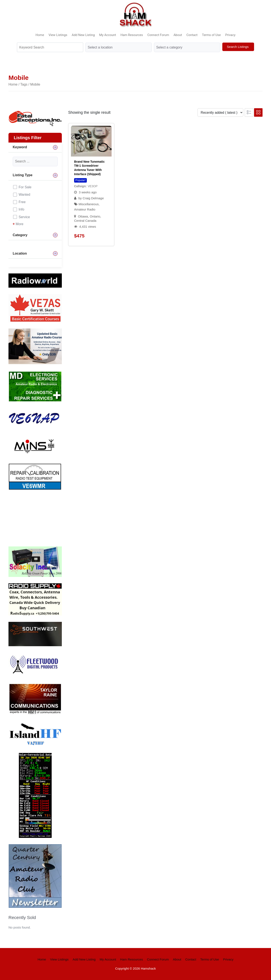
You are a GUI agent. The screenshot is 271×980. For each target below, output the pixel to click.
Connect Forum (158, 35)
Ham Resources (132, 35)
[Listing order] (220, 112)
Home (40, 35)
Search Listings (238, 47)
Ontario (95, 216)
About (178, 35)
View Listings (58, 35)
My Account (108, 35)
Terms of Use (211, 35)
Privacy (230, 35)
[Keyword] (35, 161)
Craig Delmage (93, 198)
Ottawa (83, 216)
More (18, 224)
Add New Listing (83, 35)
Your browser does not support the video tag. (40, 517)
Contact (192, 35)
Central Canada (85, 221)
